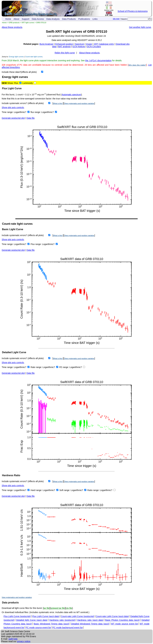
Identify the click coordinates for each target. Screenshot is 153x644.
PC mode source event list (38, 628)
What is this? (58, 104)
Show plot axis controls (13, 108)
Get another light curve (140, 27)
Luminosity (28, 83)
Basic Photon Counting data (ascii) (122, 620)
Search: (124, 19)
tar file (46, 608)
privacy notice (24, 642)
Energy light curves (16, 57)
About (16, 19)
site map (116, 19)
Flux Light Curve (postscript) (17, 617)
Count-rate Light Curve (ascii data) (112, 617)
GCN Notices (79, 46)
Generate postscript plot (13, 118)
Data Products (69, 19)
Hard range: (37, 491)
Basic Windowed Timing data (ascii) (51, 624)
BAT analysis (64, 46)
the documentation (99, 61)
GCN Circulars (94, 46)
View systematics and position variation (79, 104)
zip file (69, 608)
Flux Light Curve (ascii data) (46, 617)
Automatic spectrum (72, 95)
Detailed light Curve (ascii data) (32, 620)
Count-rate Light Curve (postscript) (78, 617)
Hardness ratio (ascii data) (90, 620)
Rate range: (37, 367)
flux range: (36, 112)
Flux (16, 83)
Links (95, 19)
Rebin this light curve (65, 53)
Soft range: (65, 491)
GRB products (14, 23)
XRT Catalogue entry (104, 44)
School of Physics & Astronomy (133, 11)
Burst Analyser (47, 44)
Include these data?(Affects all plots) (19, 72)
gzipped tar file (58, 608)
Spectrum (80, 44)
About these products (12, 27)
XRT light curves (28, 23)
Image (89, 44)
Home (8, 19)
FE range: (64, 367)
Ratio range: (94, 491)
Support (26, 19)
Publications (84, 19)
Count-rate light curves (34, 57)
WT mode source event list (125, 624)
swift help (13, 639)
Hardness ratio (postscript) (62, 620)
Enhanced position (64, 44)
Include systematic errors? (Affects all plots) (23, 104)
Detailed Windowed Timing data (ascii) (90, 624)
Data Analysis (53, 19)
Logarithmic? (20, 112)
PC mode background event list (68, 628)
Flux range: (36, 244)
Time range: (8, 112)
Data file (30, 118)
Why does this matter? (137, 65)
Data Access (38, 19)
